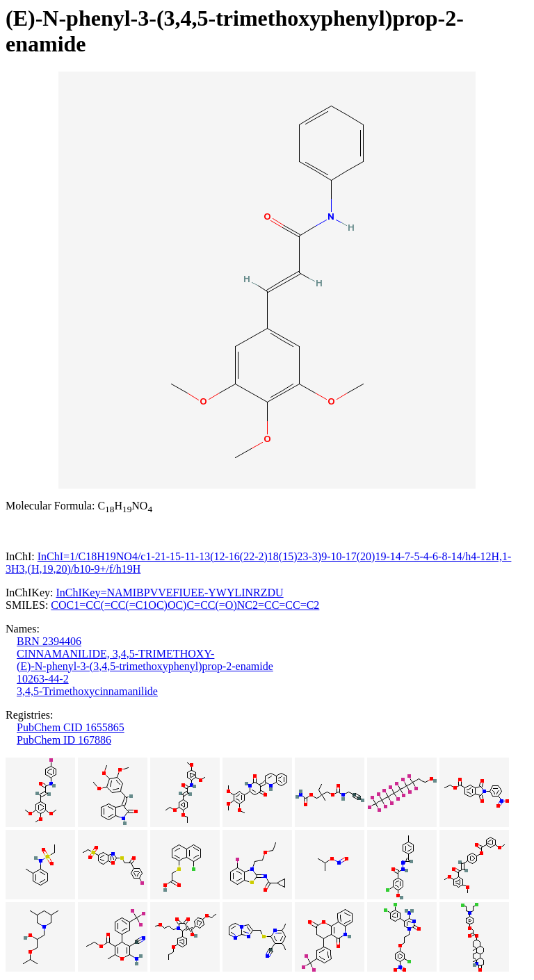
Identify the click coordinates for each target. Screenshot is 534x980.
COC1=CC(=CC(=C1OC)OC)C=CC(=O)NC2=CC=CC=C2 (185, 605)
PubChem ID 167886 (64, 740)
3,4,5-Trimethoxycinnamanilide (87, 691)
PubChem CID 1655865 (71, 727)
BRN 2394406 (49, 641)
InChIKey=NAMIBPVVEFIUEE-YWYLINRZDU (169, 593)
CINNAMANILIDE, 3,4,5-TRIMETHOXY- (115, 654)
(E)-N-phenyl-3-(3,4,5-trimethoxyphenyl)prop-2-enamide (145, 666)
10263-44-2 (43, 679)
